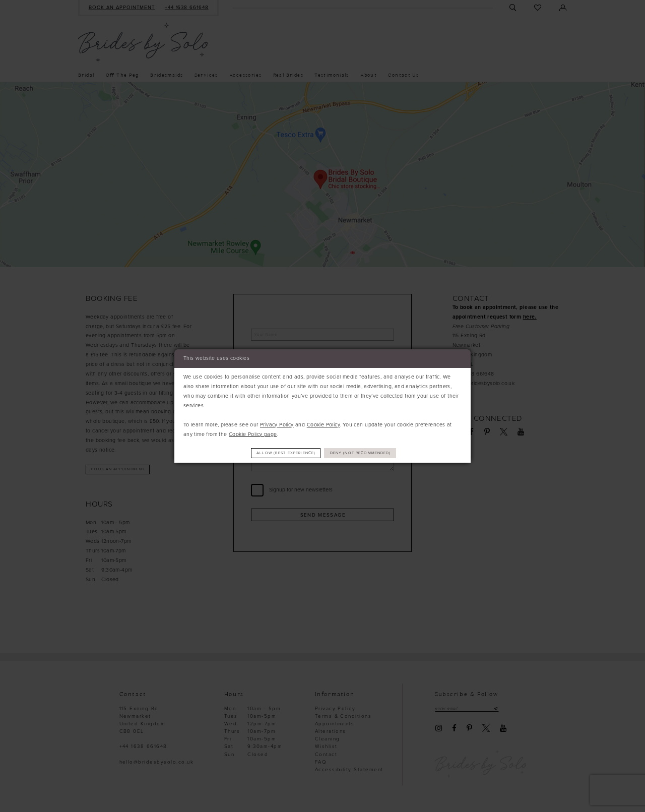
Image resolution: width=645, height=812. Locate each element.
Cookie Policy (323, 424)
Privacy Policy (277, 424)
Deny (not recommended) (369, 453)
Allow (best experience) (279, 453)
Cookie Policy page (253, 433)
